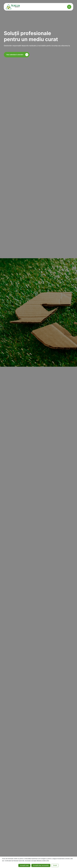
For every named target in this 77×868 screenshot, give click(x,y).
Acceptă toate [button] (24, 865)
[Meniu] (69, 7)
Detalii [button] (55, 865)
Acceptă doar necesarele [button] (41, 865)
